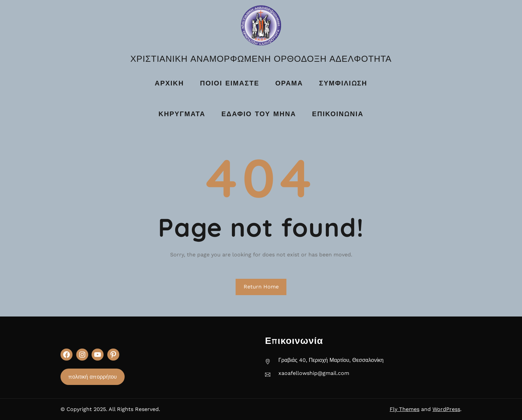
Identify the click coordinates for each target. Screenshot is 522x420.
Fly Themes (405, 409)
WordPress (446, 409)
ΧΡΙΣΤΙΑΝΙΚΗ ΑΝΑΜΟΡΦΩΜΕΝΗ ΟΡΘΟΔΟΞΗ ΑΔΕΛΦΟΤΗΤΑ (261, 59)
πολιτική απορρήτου (92, 377)
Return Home (261, 287)
